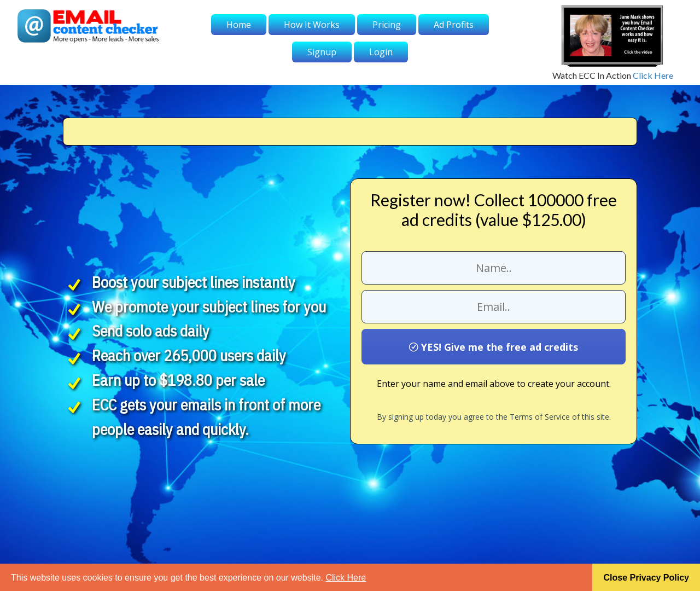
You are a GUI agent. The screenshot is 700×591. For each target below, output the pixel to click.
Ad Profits (454, 25)
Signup (322, 52)
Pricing (387, 25)
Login (381, 52)
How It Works (312, 25)
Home (239, 25)
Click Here (653, 75)
